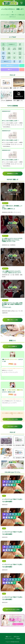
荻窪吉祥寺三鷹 (3, 49)
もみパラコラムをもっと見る (13, 610)
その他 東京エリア (12, 44)
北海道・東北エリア (10, 66)
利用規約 (18, 639)
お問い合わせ (16, 637)
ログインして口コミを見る (13, 419)
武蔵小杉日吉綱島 (3, 58)
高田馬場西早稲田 (20, 49)
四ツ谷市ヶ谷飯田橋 (20, 53)
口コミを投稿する (13, 346)
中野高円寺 (9, 49)
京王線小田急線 (9, 53)
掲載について (9, 637)
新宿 (14, 53)
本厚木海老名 (3, 53)
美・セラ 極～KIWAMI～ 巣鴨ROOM (14, 390)
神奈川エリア (6, 61)
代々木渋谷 (14, 58)
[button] (23, 27)
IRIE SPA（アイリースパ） (11, 359)
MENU (21, 3)
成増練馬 (20, 44)
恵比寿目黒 (20, 58)
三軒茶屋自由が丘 (9, 58)
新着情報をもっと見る (13, 174)
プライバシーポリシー (9, 639)
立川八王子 (3, 44)
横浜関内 (14, 61)
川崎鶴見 (20, 61)
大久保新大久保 (14, 49)
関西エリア (10, 70)
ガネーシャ (6, 458)
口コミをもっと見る (13, 426)
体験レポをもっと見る (13, 320)
